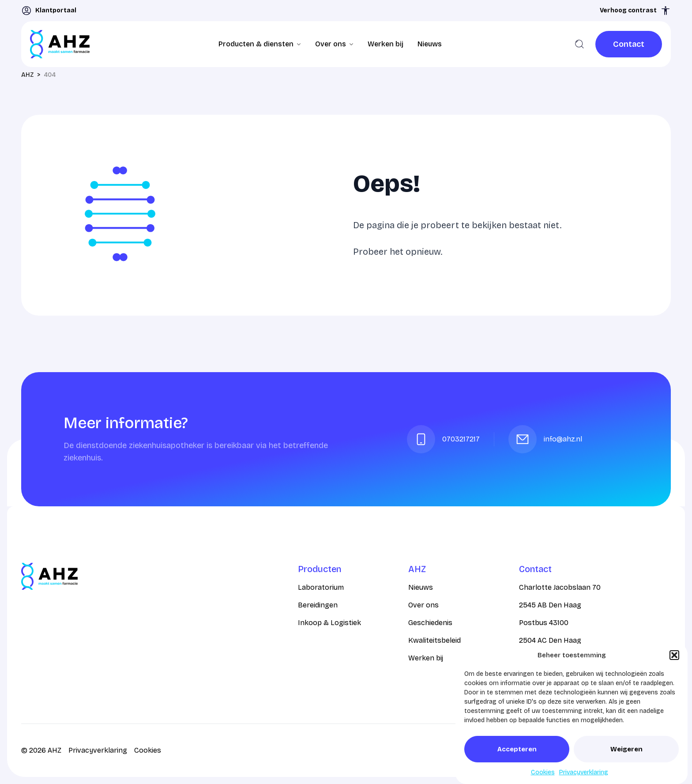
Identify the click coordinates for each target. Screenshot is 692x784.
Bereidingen (318, 605)
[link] (629, 44)
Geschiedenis (430, 623)
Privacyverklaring (584, 772)
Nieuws (430, 44)
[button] (674, 655)
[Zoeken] (579, 44)
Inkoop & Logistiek (329, 623)
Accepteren (517, 749)
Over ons (423, 605)
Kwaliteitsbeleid (434, 640)
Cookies (543, 772)
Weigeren (626, 749)
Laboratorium (321, 587)
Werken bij (385, 44)
